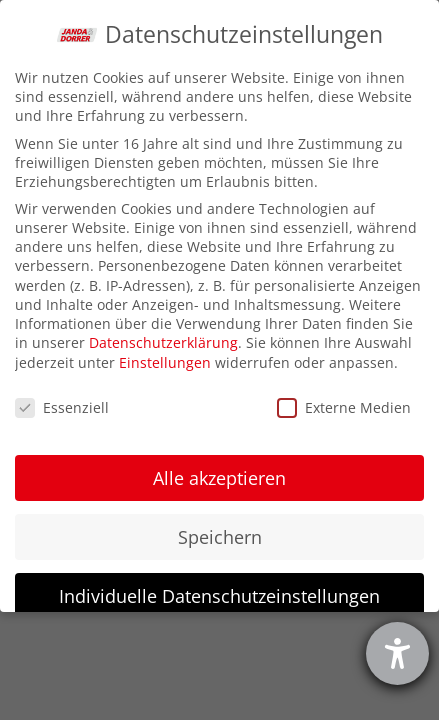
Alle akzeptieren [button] (219, 478)
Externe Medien (344, 407)
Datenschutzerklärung (163, 342)
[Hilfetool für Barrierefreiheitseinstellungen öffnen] (397, 653)
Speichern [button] (220, 537)
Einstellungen (165, 362)
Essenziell (62, 407)
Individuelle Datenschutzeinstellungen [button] (219, 596)
